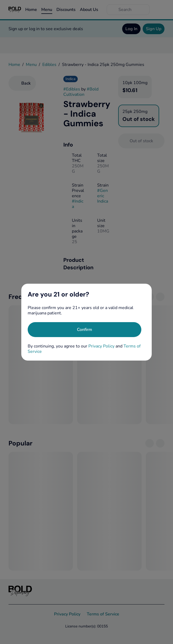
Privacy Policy (101, 346)
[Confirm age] (85, 330)
